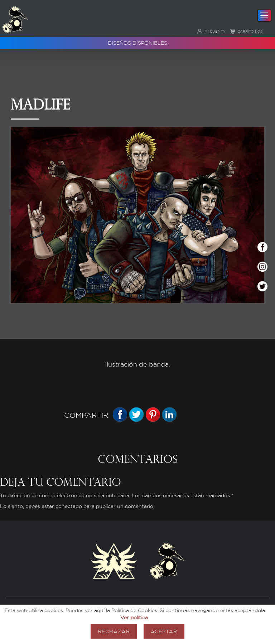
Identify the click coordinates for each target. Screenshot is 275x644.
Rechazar (114, 631)
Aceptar (164, 631)
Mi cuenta (211, 31)
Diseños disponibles (137, 43)
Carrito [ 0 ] (246, 31)
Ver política (134, 617)
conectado (69, 506)
